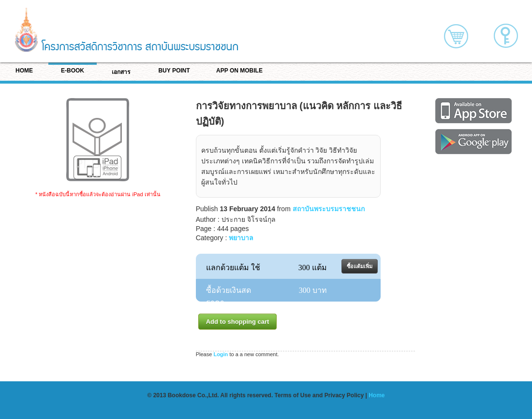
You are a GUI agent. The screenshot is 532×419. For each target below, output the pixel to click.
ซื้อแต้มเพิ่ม (360, 266)
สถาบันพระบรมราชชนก (329, 209)
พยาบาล (241, 238)
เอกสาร (121, 72)
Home (377, 395)
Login (221, 354)
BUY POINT (174, 71)
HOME (24, 71)
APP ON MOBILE (239, 71)
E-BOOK (73, 71)
